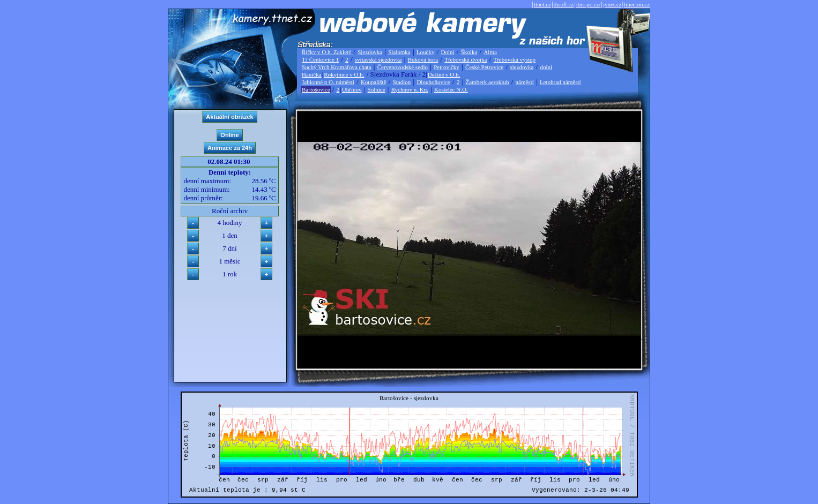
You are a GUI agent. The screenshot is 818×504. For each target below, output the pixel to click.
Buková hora (423, 59)
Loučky (426, 52)
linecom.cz (637, 4)
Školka (469, 52)
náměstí (525, 82)
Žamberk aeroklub (487, 82)
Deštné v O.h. (444, 74)
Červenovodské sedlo (403, 67)
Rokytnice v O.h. (344, 74)
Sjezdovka (370, 52)
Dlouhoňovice (433, 82)
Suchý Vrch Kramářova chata (337, 67)
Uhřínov (352, 89)
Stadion (402, 82)
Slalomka (399, 52)
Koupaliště (374, 82)
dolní (546, 67)
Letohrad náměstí (560, 82)
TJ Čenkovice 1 (320, 59)
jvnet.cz (612, 4)
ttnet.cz (542, 4)
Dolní (448, 52)
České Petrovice (484, 67)
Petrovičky (447, 67)
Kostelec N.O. (451, 89)
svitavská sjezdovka (378, 59)
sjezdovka (522, 67)
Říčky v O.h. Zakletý (327, 52)
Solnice (377, 89)
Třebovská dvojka (466, 59)
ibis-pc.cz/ (589, 4)
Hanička (312, 74)
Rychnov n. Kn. (410, 89)
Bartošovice (316, 89)
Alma (490, 52)
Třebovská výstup (514, 59)
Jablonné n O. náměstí (328, 82)
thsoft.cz (564, 4)
